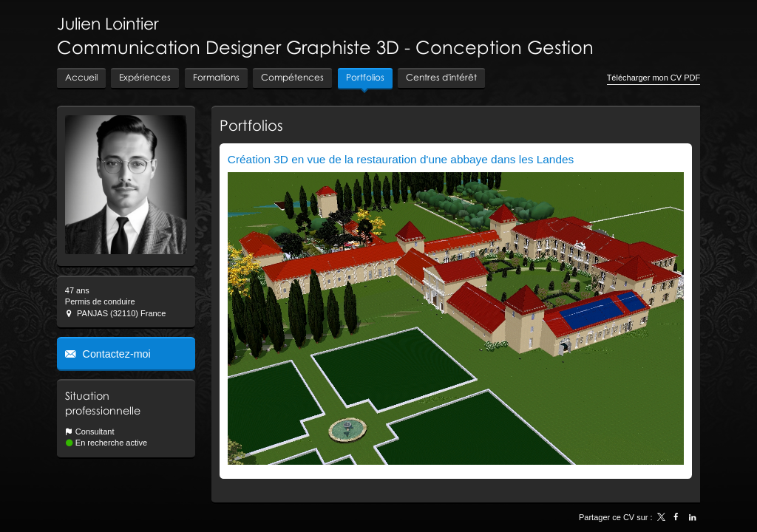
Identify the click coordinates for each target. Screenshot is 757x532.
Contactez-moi (115, 354)
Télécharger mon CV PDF (654, 78)
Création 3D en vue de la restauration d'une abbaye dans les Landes (401, 159)
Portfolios (251, 125)
